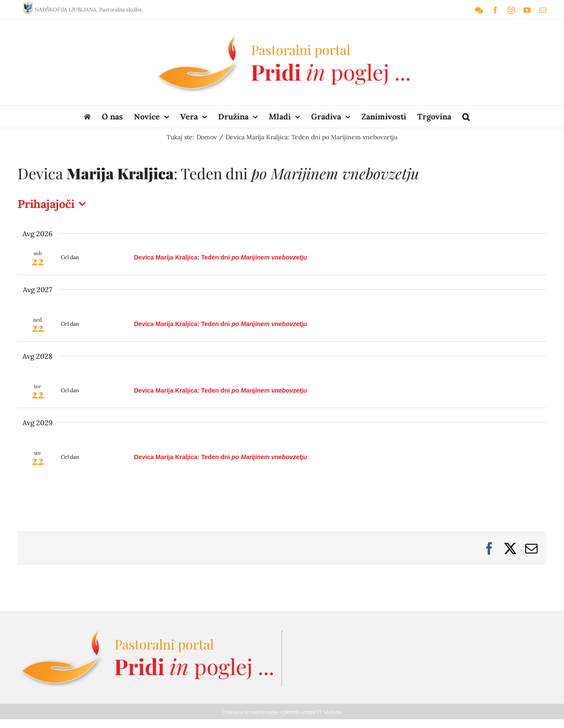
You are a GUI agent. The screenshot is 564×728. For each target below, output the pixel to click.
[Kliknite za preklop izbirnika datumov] (54, 204)
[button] (466, 117)
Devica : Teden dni (221, 257)
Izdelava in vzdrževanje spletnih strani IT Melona (282, 712)
